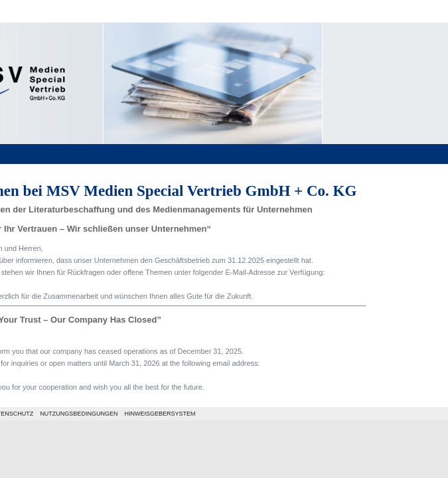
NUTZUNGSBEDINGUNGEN (79, 414)
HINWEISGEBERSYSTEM (160, 414)
